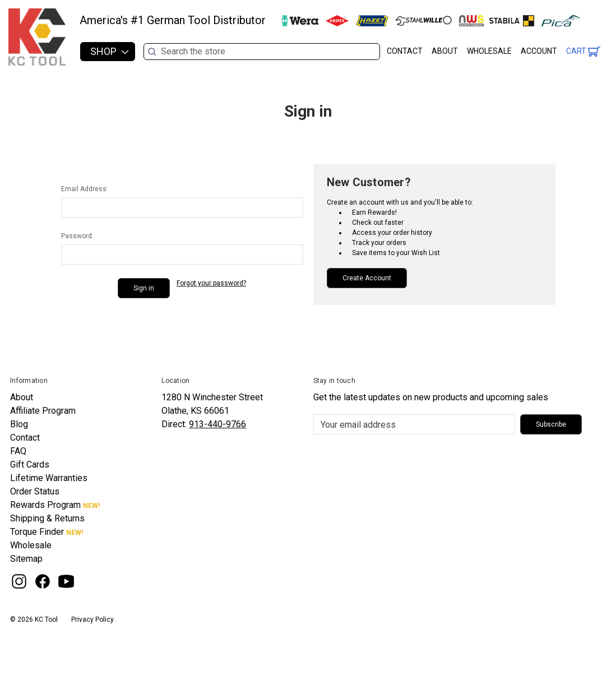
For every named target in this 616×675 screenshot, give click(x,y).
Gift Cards (30, 464)
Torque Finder (37, 532)
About (445, 51)
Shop (109, 51)
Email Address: (85, 189)
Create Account (367, 278)
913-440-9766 (217, 424)
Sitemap (26, 559)
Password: (77, 236)
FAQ (18, 451)
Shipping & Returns (47, 518)
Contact (405, 51)
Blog (19, 424)
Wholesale (489, 51)
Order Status (35, 491)
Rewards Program (45, 505)
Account (539, 51)
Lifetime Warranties (49, 478)
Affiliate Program (43, 411)
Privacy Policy (92, 619)
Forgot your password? (211, 283)
